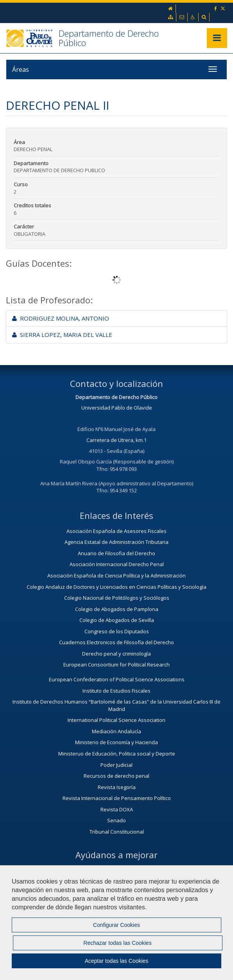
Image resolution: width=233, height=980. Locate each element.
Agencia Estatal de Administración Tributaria (116, 542)
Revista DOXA (117, 809)
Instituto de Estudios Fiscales (116, 691)
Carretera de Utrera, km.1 (116, 440)
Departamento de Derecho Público (109, 38)
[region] (116, 923)
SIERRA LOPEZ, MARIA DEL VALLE (62, 335)
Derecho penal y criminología (116, 654)
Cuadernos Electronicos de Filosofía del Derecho (116, 642)
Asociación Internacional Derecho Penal (117, 564)
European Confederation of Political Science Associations (117, 679)
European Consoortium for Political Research (116, 665)
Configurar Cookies (116, 925)
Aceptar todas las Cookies (117, 961)
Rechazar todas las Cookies (117, 943)
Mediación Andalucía (116, 731)
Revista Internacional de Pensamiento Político (117, 798)
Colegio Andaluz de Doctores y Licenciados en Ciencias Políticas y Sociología (116, 587)
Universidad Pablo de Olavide (117, 408)
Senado (116, 820)
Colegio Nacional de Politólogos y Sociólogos (117, 598)
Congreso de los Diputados (117, 631)
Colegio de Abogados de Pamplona (117, 609)
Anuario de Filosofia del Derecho (116, 553)
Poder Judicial (116, 765)
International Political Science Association (116, 720)
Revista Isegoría (117, 787)
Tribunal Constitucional (117, 832)
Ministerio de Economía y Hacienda (116, 742)
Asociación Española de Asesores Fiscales (116, 531)
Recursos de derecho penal (116, 776)
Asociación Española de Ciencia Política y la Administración (116, 576)
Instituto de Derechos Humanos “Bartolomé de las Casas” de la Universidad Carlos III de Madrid (116, 705)
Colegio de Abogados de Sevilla (117, 620)
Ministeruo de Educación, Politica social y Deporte (117, 754)
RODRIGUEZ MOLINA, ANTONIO (61, 318)
